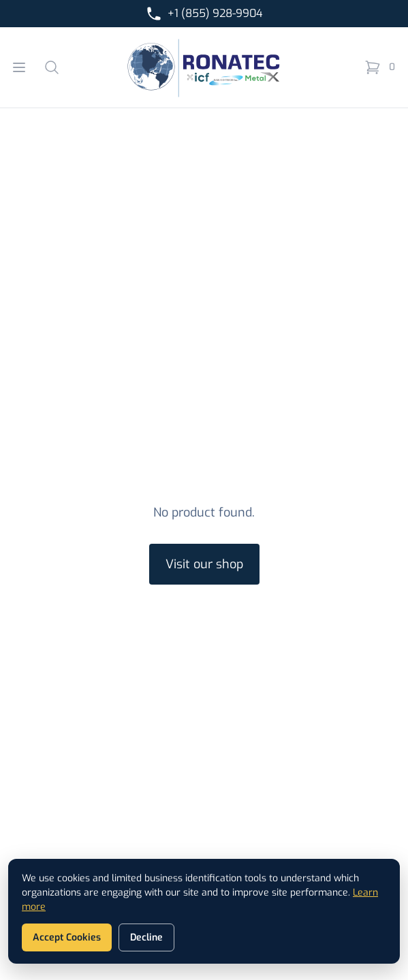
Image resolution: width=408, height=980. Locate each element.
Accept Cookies (67, 937)
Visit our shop (204, 564)
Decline (146, 937)
